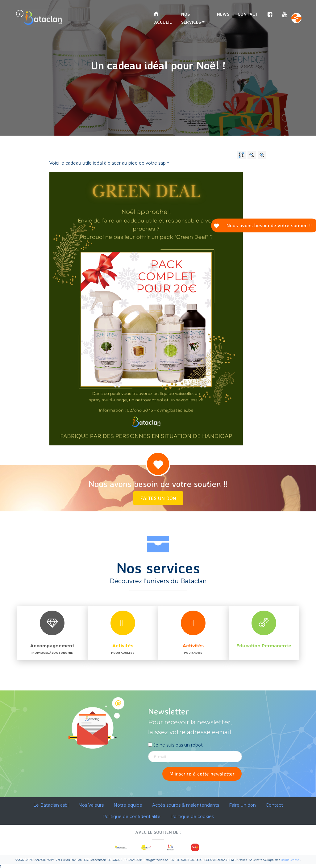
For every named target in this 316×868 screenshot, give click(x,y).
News (223, 14)
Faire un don (242, 805)
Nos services (191, 18)
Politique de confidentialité (131, 817)
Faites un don (158, 498)
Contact (248, 14)
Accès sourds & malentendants (186, 805)
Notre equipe (128, 805)
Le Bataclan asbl (51, 805)
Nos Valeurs (91, 805)
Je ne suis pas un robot (175, 745)
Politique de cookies (192, 817)
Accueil (163, 18)
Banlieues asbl (291, 860)
